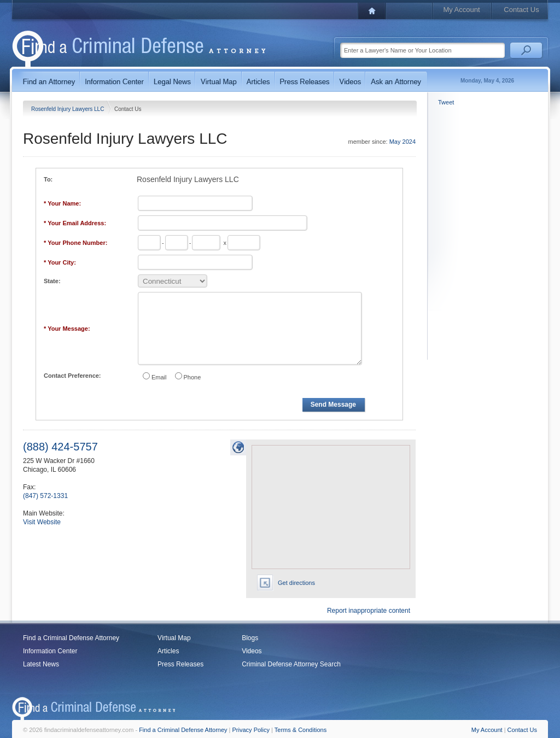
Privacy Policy (251, 730)
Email (159, 377)
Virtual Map (174, 638)
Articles (168, 651)
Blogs (250, 638)
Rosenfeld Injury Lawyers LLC (68, 109)
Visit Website (42, 522)
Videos (252, 651)
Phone (192, 377)
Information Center (50, 651)
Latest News (41, 664)
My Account (461, 10)
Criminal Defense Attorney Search (291, 664)
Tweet (446, 102)
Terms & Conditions (301, 730)
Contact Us (521, 10)
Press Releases (180, 664)
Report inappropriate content (369, 611)
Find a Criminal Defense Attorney (71, 638)
